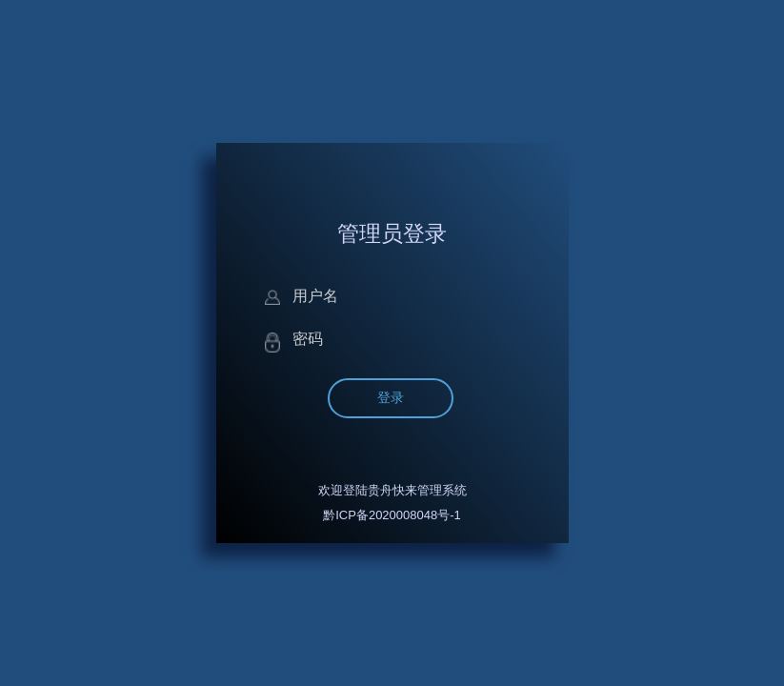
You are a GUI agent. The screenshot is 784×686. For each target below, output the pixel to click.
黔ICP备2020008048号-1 (392, 515)
